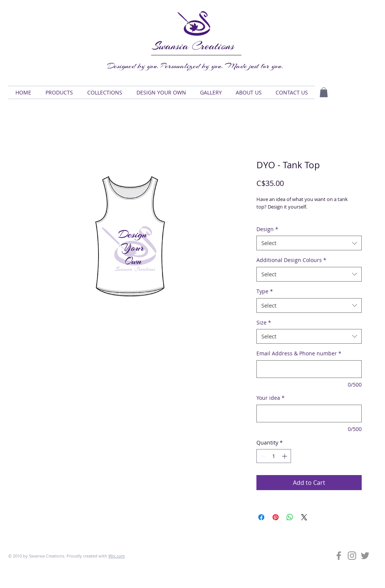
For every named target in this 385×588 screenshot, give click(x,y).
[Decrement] (262, 456)
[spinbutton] (274, 456)
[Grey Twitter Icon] (365, 556)
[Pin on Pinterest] (276, 517)
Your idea (271, 398)
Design (267, 229)
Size (264, 322)
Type (265, 291)
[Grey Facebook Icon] (339, 556)
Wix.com (117, 556)
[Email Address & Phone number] (309, 369)
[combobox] (309, 243)
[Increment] (285, 456)
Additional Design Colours (291, 260)
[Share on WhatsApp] (290, 517)
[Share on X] (304, 517)
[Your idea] (309, 414)
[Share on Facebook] (261, 517)
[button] (59, 92)
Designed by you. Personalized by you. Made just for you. (195, 66)
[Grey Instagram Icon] (352, 556)
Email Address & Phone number (299, 353)
